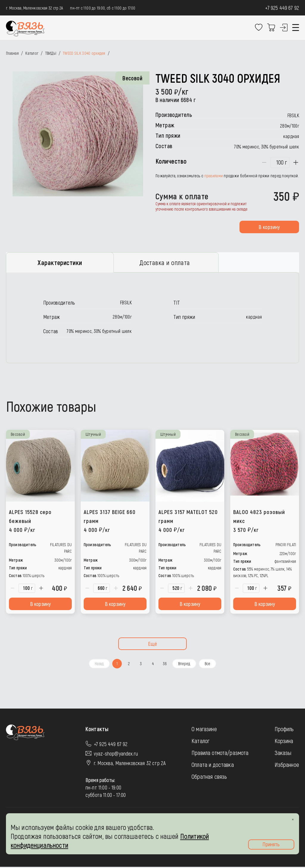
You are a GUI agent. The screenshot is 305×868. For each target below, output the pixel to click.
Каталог (200, 742)
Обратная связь (209, 778)
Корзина (284, 742)
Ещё (153, 645)
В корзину (269, 227)
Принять (271, 844)
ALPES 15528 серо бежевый (30, 522)
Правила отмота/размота (220, 754)
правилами (214, 176)
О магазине (204, 730)
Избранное (287, 766)
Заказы (283, 754)
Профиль (284, 730)
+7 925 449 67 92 (282, 8)
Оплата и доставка (213, 766)
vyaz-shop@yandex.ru (116, 755)
